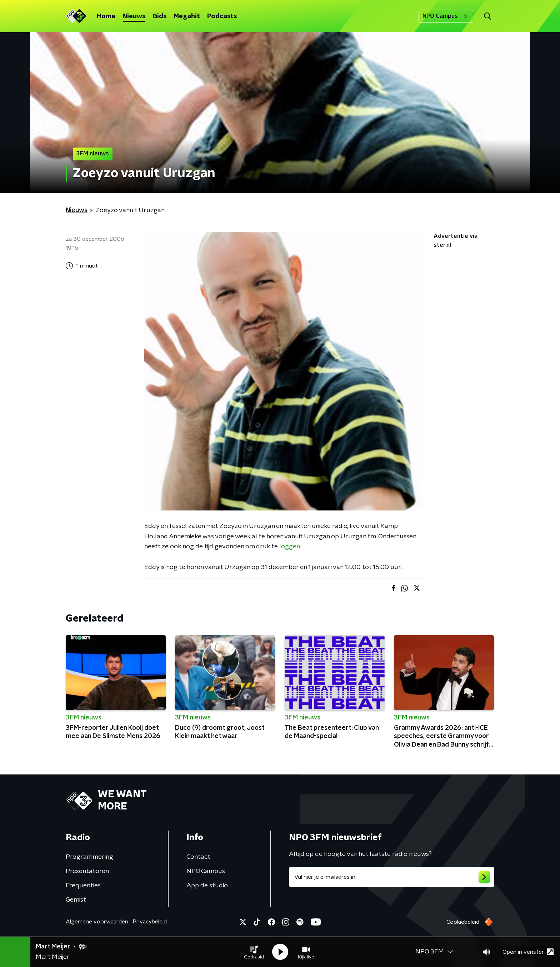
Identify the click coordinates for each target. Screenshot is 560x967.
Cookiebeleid (463, 922)
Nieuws (134, 16)
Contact (198, 857)
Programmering (89, 857)
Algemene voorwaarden (97, 922)
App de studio (207, 886)
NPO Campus (446, 16)
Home (106, 16)
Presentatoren (87, 871)
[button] (254, 952)
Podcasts (222, 16)
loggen (290, 547)
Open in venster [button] (528, 952)
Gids (159, 16)
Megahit (187, 16)
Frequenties (83, 886)
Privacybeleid (150, 922)
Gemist (76, 900)
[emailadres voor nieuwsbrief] (392, 877)
